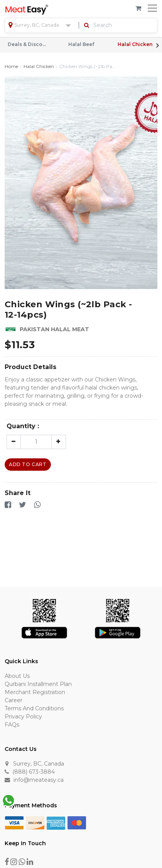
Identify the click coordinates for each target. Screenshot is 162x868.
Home (11, 66)
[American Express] (56, 822)
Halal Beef (81, 44)
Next (157, 45)
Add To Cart (28, 464)
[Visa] (14, 822)
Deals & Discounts (27, 44)
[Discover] (35, 822)
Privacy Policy (23, 717)
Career (13, 700)
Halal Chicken (135, 44)
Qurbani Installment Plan (38, 684)
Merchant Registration (35, 692)
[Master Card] (77, 822)
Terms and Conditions (34, 708)
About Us (17, 676)
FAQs (12, 725)
